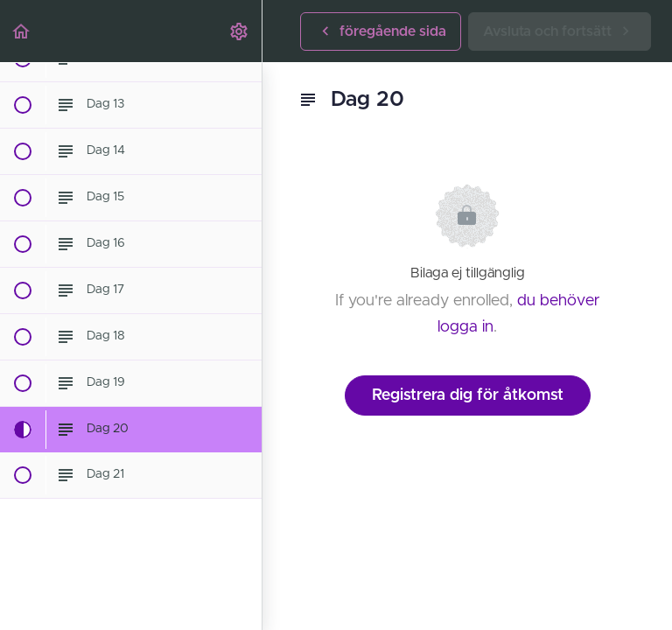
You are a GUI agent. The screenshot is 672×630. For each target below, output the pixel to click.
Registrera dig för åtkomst (468, 395)
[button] (22, 31)
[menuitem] (240, 31)
